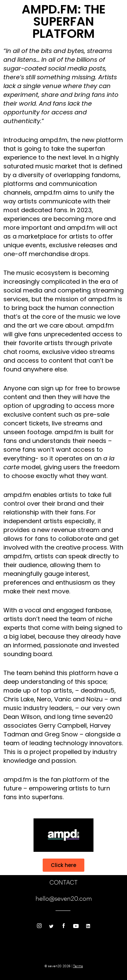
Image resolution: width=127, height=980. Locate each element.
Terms (78, 966)
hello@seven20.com (64, 898)
